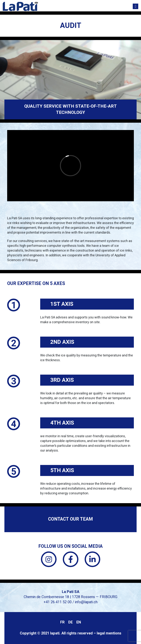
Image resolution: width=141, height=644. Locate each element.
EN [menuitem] (79, 622)
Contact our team (70, 519)
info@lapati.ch (86, 602)
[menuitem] (62, 622)
